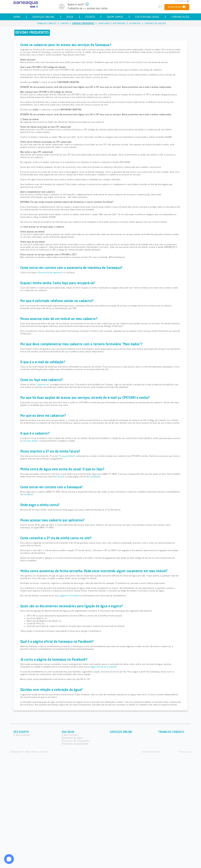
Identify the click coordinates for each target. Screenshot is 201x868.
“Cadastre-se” (43, 385)
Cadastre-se (75, 8)
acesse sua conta (97, 8)
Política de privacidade (151, 752)
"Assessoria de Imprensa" (50, 273)
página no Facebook (70, 596)
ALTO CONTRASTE (182, 1)
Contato (60, 477)
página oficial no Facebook (103, 667)
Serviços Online (31, 441)
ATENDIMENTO (177, 7)
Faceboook (95, 477)
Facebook (28, 494)
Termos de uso (185, 752)
